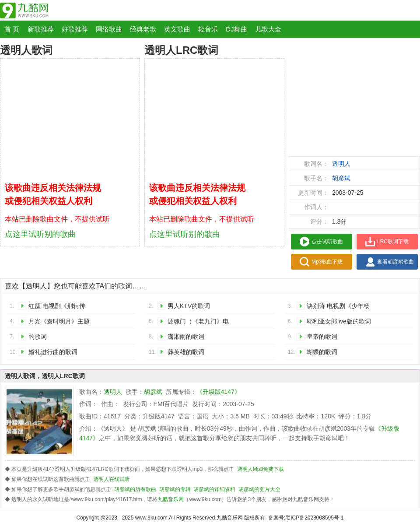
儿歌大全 (268, 29)
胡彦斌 (341, 178)
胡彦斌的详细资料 (214, 489)
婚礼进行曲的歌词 (53, 352)
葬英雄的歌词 (186, 352)
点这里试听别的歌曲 (40, 234)
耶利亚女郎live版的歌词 (339, 321)
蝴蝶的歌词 (322, 352)
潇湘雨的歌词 (186, 337)
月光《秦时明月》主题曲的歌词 (59, 323)
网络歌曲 (109, 29)
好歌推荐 (75, 29)
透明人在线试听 (112, 479)
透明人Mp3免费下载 (261, 469)
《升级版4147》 (219, 392)
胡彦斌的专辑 (175, 489)
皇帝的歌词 (322, 337)
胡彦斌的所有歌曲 (135, 489)
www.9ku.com (151, 518)
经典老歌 (143, 29)
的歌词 (38, 337)
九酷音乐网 (171, 499)
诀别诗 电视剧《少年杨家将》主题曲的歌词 (338, 307)
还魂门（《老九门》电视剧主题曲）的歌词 (198, 323)
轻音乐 (208, 29)
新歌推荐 (41, 29)
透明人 (341, 164)
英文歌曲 (177, 29)
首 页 (12, 29)
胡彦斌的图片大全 (259, 489)
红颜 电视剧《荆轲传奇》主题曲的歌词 (57, 307)
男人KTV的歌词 (189, 306)
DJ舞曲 (236, 29)
